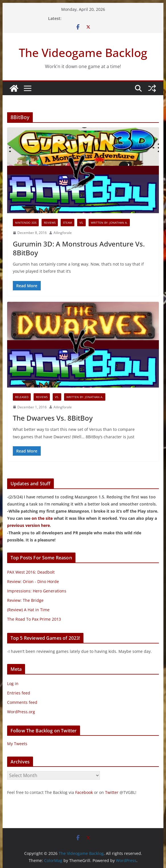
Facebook (84, 792)
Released (22, 397)
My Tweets (17, 744)
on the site (42, 518)
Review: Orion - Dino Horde (33, 581)
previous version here (28, 525)
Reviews (50, 223)
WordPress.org (21, 712)
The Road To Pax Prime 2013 (34, 619)
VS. (81, 223)
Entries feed (19, 693)
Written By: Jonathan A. (109, 223)
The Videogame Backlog (83, 53)
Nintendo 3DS (26, 223)
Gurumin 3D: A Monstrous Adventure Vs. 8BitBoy (79, 248)
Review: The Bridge (25, 600)
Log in (13, 683)
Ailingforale (63, 233)
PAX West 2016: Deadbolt (31, 572)
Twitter (112, 792)
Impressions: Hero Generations (37, 591)
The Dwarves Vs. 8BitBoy (53, 418)
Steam (67, 223)
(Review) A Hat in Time (28, 610)
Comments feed (22, 702)
